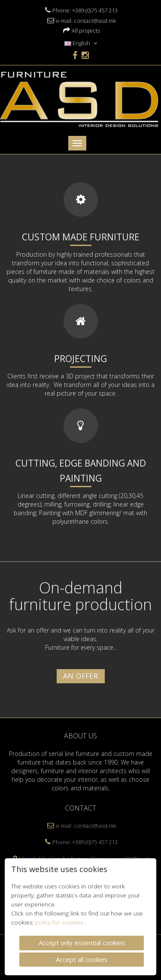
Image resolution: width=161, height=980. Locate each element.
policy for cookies (60, 922)
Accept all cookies (82, 958)
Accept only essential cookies (82, 942)
